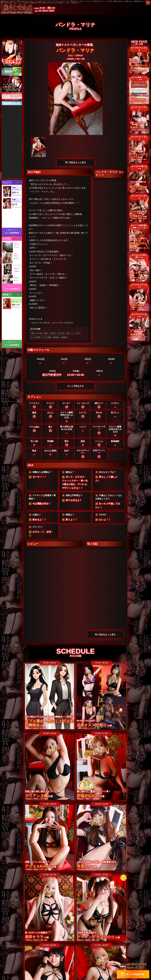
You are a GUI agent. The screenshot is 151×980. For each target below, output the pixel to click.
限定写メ (109, 933)
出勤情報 (66, 933)
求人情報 (54, 938)
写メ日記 (99, 933)
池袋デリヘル (12, 230)
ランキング (43, 933)
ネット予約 (121, 938)
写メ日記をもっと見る (75, 162)
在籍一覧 (32, 933)
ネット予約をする (75, 386)
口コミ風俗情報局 (12, 233)
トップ (8, 933)
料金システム (19, 933)
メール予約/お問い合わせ (102, 938)
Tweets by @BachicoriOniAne (110, 180)
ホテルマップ (31, 938)
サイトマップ (82, 938)
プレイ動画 (88, 933)
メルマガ (43, 938)
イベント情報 (140, 933)
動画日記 (119, 933)
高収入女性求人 (67, 938)
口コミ (128, 933)
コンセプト (55, 933)
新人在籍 (77, 933)
